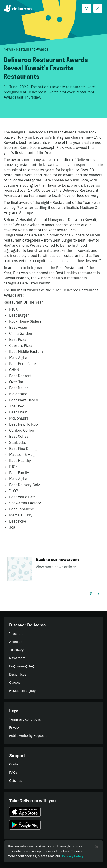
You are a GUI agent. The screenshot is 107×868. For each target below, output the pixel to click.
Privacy (14, 728)
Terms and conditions (25, 719)
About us (16, 642)
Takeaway (16, 650)
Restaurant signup (22, 691)
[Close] (97, 847)
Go (95, 594)
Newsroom (17, 658)
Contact (15, 764)
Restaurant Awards (32, 49)
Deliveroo (18, 8)
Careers (15, 683)
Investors (16, 634)
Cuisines (16, 781)
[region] (53, 851)
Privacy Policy (73, 856)
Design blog (18, 674)
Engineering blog (21, 666)
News (8, 49)
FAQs (13, 772)
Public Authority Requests (28, 736)
